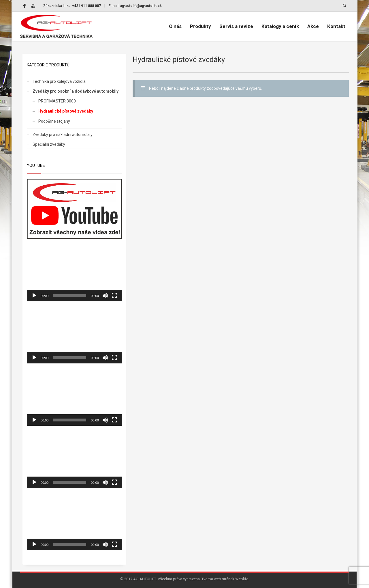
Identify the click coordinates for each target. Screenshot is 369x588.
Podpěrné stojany (54, 121)
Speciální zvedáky (49, 144)
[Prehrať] (34, 296)
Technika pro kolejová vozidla (59, 81)
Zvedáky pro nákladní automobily (63, 135)
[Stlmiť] (105, 296)
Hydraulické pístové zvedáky (66, 111)
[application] (74, 275)
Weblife (242, 579)
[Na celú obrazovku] (114, 296)
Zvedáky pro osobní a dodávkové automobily (76, 91)
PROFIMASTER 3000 (57, 101)
